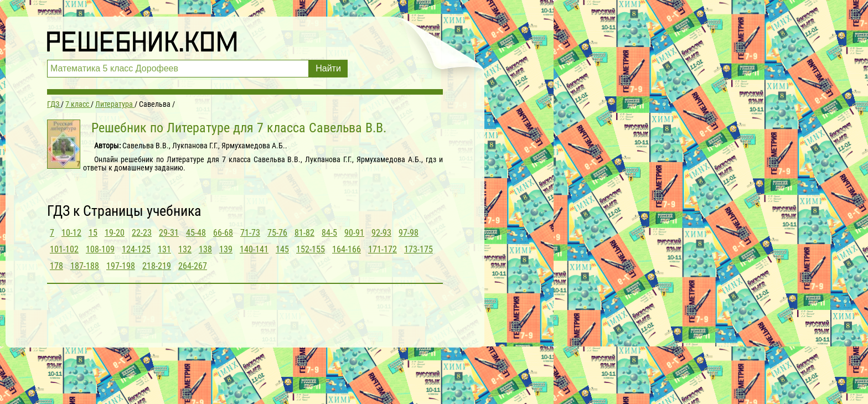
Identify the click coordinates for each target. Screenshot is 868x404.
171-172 (383, 249)
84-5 (329, 233)
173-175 (418, 249)
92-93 (381, 233)
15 (93, 233)
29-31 (169, 233)
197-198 (121, 266)
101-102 (64, 249)
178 (56, 266)
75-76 (277, 233)
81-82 (304, 233)
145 (282, 249)
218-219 (157, 266)
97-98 (409, 233)
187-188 (85, 266)
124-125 (136, 249)
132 (185, 249)
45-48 (196, 233)
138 (205, 249)
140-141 (254, 249)
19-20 (115, 233)
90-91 (354, 233)
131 (164, 249)
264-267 (193, 266)
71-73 (250, 233)
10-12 (71, 233)
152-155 (311, 249)
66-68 (223, 233)
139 (226, 249)
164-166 (347, 249)
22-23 (142, 233)
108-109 (100, 249)
